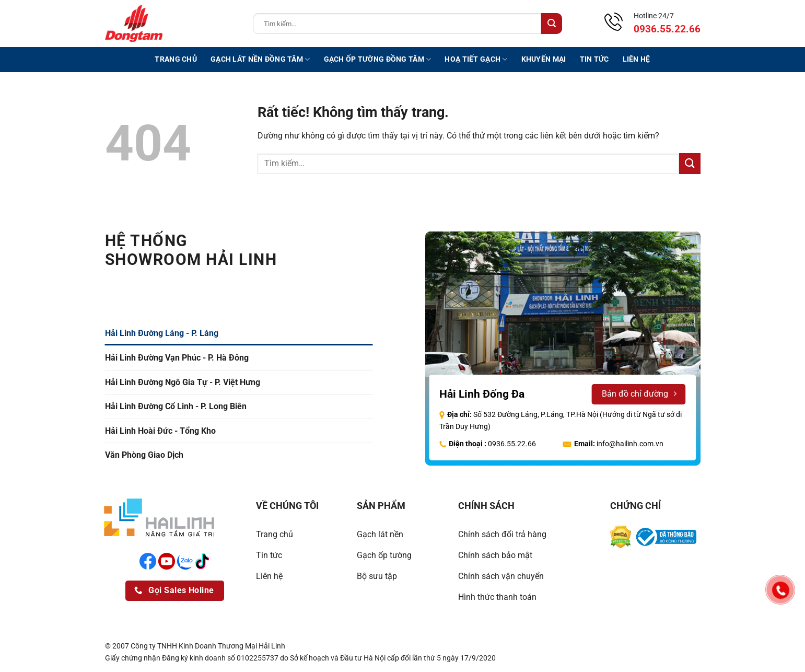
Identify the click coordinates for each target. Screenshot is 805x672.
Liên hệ (637, 59)
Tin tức (594, 59)
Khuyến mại (544, 59)
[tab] (239, 333)
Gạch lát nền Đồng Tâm (260, 59)
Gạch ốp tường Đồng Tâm (378, 59)
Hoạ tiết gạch (476, 59)
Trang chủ (176, 59)
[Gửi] (552, 24)
